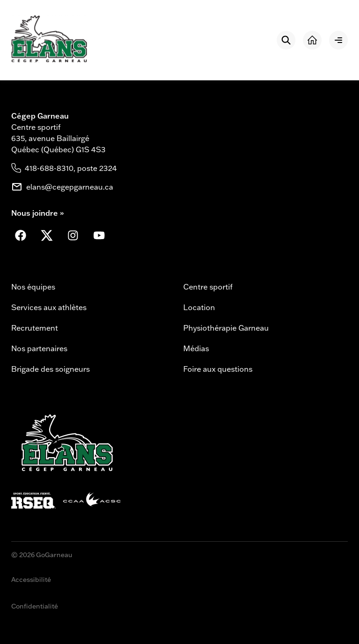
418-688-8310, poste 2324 (71, 168)
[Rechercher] (286, 40)
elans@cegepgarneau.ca (70, 187)
